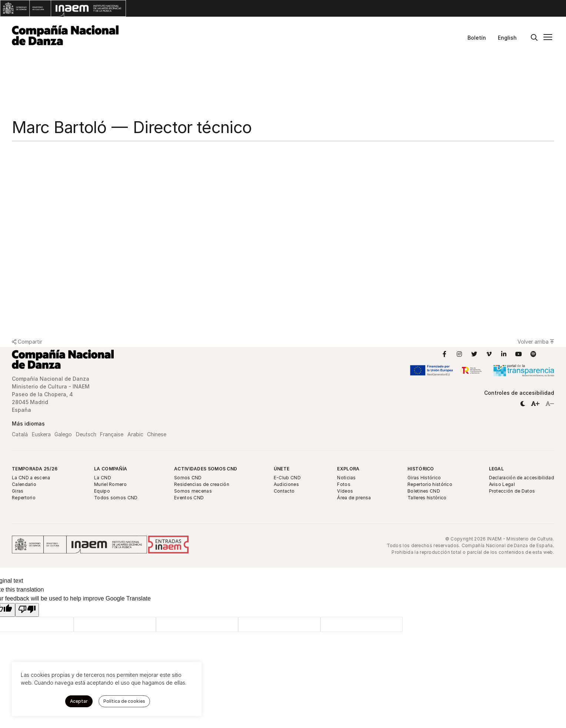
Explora (348, 469)
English (507, 38)
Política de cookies (124, 701)
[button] (523, 403)
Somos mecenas (193, 491)
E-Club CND (287, 478)
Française (112, 434)
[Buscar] (534, 38)
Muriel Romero (110, 484)
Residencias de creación (202, 484)
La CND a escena (31, 478)
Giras (18, 491)
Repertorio (24, 498)
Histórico (421, 469)
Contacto (284, 491)
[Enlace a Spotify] (533, 354)
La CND (103, 478)
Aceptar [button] (79, 701)
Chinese (157, 434)
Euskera (41, 434)
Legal (497, 469)
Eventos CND (189, 498)
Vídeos (345, 491)
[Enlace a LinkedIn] (504, 354)
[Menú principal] (548, 38)
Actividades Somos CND (206, 469)
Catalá (20, 434)
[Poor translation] (27, 610)
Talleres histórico (427, 498)
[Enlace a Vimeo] (489, 354)
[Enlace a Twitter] (474, 354)
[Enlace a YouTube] (519, 354)
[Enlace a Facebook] (445, 354)
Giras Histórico (424, 478)
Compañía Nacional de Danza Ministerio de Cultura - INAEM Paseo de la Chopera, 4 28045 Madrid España (51, 394)
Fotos (344, 484)
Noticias (346, 478)
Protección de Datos (512, 491)
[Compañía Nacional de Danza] (65, 35)
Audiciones (286, 484)
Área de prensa (354, 498)
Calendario (24, 484)
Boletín (477, 38)
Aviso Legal (502, 484)
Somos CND (188, 478)
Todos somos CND (116, 498)
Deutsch (86, 434)
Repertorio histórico (430, 484)
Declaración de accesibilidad (522, 478)
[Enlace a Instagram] (459, 354)
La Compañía (111, 469)
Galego (63, 434)
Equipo (102, 491)
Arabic (135, 434)
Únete (282, 469)
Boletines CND (424, 491)
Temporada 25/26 (35, 469)
